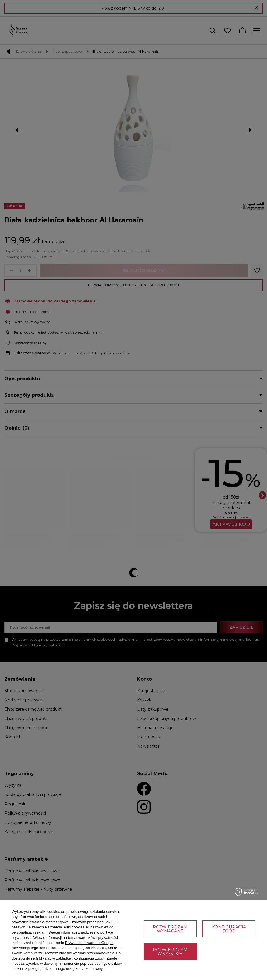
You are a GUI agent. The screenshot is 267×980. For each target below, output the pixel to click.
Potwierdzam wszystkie (170, 952)
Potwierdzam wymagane (170, 929)
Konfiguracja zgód (229, 929)
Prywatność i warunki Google (89, 943)
